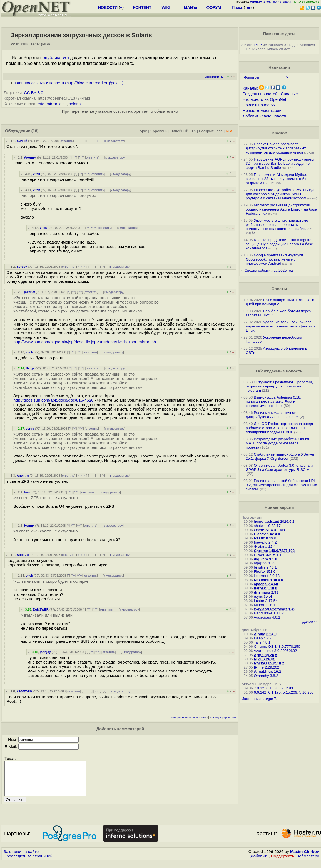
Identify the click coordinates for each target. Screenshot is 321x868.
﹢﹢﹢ (80, 141)
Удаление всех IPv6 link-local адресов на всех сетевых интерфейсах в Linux (281, 326)
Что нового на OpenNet (264, 99)
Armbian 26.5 (265, 655)
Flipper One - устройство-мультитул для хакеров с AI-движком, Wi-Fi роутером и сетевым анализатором (280, 194)
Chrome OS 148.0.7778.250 (277, 646)
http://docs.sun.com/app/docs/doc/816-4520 (53, 400)
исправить (214, 77)
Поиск (237, 7)
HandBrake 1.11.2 (269, 613)
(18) (35, 131)
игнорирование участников (190, 717)
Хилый (22, 141)
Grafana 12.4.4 (266, 546)
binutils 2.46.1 (265, 567)
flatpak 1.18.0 (265, 588)
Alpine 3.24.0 (265, 634)
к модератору (114, 141)
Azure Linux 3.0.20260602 (275, 651)
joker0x (29, 292)
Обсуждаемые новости (279, 371)
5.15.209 (290, 692)
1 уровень (159, 131)
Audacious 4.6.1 (267, 617)
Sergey (22, 267)
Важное (279, 133)
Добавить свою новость (265, 116)
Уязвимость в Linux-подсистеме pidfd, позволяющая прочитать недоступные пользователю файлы (277, 225)
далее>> (310, 621)
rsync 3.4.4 (263, 596)
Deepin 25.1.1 (265, 638)
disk (63, 104)
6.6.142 (260, 692)
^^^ (81, 157)
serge (30, 429)
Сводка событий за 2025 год (269, 270)
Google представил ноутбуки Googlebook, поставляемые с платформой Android (274, 259)
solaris (75, 104)
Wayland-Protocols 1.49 (275, 609)
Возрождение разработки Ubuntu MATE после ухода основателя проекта (278, 443)
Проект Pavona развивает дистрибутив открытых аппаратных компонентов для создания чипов (276, 148)
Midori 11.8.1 (264, 605)
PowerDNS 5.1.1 (267, 555)
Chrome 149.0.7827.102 (274, 551)
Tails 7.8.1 (262, 642)
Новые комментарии (262, 111)
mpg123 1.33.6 (266, 563)
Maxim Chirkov (305, 858)
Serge (30, 368)
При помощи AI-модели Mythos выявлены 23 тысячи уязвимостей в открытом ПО (277, 179)
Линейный (179, 131)
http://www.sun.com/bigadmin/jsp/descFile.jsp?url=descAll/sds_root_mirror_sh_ (86, 342)
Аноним (30, 157)
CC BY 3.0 (33, 93)
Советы (279, 289)
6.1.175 (274, 692)
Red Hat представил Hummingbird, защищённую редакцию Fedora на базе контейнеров (279, 244)
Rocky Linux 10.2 (269, 663)
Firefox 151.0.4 (266, 571)
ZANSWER (41, 609)
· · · (90, 141)
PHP (258, 45)
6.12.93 (287, 688)
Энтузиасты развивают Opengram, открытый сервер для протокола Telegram (279, 386)
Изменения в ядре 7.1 (260, 699)
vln (283, 530)
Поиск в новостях (259, 105)
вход (267, 2)
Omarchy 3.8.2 (266, 676)
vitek (36, 174)
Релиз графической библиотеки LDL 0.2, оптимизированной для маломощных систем (281, 485)
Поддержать (283, 863)
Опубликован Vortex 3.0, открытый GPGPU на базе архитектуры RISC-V (279, 467)
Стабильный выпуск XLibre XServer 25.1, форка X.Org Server (280, 456)
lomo (28, 492)
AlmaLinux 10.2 (267, 671)
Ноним (29, 526)
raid (41, 104)
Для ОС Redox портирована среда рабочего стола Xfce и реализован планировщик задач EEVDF (279, 428)
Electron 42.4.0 (267, 534)
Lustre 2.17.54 (266, 601)
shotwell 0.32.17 (267, 526)
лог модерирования (223, 717)
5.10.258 (307, 692)
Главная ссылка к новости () (69, 83)
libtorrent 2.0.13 (267, 576)
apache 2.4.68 (266, 584)
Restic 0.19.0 (265, 538)
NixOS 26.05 (264, 659)
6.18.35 (272, 688)
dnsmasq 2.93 (266, 592)
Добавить (260, 863)
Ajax (143, 131)
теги (249, 7)
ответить (67, 141)
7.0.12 (259, 688)
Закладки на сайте (21, 858)
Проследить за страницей (28, 863)
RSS (230, 131)
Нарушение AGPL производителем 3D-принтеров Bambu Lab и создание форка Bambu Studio (280, 163)
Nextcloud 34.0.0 (268, 580)
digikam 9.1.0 (265, 559)
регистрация (282, 2)
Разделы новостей (260, 94)
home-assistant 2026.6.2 (274, 521)
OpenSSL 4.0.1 (266, 530)
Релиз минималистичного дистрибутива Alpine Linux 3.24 (272, 415)
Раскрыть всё (211, 131)
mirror (52, 104)
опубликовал (56, 58)
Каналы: (250, 88)
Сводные (289, 94)
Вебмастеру (308, 863)
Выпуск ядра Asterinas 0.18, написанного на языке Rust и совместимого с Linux (273, 402)
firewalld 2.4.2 (265, 542)
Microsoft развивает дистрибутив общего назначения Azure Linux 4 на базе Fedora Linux (281, 209)
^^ (75, 157)
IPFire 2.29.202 (266, 667)
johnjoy (45, 652)
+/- (193, 131)
